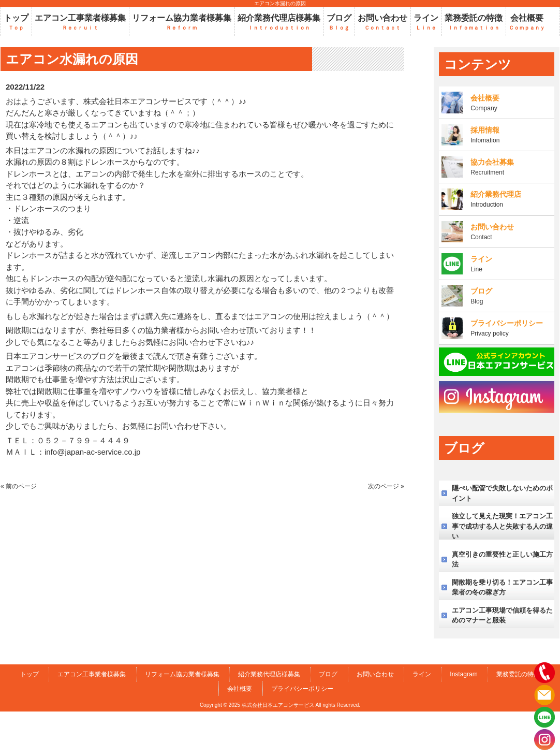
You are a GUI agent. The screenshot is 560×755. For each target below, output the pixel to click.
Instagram (463, 674)
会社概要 (240, 689)
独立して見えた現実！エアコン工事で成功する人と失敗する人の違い (502, 526)
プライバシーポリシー (302, 689)
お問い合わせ (375, 674)
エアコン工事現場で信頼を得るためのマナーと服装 (502, 615)
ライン (422, 674)
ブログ (328, 674)
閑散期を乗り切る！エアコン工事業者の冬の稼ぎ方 (502, 587)
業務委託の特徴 (518, 674)
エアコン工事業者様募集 (92, 674)
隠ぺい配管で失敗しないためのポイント (502, 493)
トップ (30, 674)
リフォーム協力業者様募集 (182, 674)
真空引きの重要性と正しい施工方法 (502, 560)
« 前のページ (19, 486)
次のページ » (386, 486)
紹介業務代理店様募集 (269, 674)
